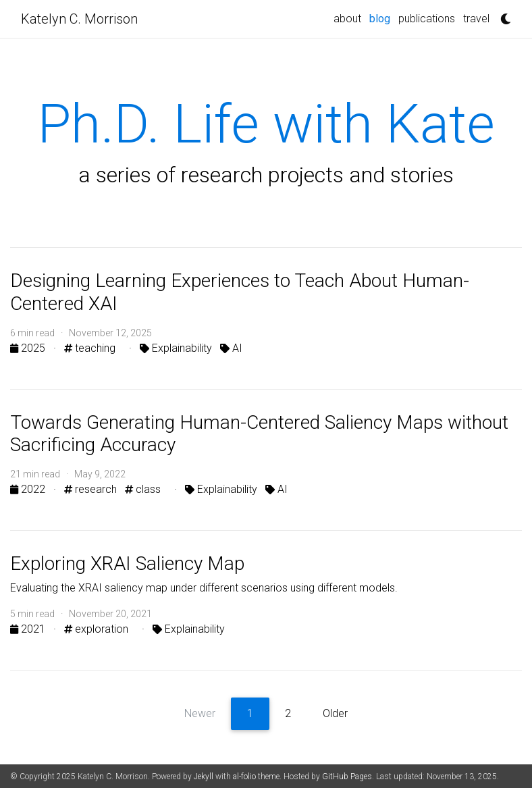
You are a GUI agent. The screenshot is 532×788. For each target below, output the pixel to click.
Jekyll (204, 777)
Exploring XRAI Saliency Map (127, 563)
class (143, 489)
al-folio (244, 777)
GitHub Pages (347, 777)
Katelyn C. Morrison (79, 19)
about (347, 19)
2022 (29, 489)
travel (476, 19)
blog (380, 19)
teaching (90, 348)
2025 (29, 348)
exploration (96, 629)
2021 (29, 629)
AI (231, 348)
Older (335, 713)
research (90, 489)
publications (427, 19)
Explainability (176, 348)
